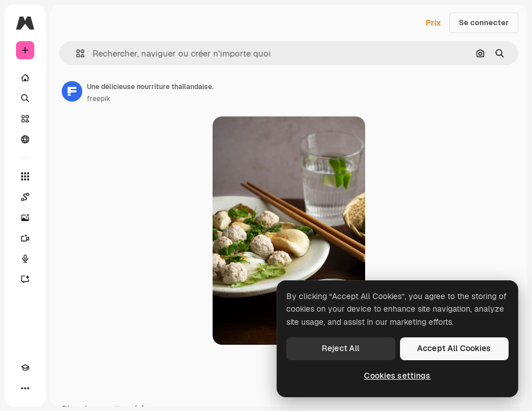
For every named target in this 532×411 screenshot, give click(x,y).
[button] (76, 53)
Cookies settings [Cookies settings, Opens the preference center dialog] (397, 376)
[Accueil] (25, 78)
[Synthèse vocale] (25, 259)
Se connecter (484, 23)
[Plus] (25, 388)
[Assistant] (25, 279)
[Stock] (25, 119)
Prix (433, 23)
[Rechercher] (25, 98)
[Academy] (25, 368)
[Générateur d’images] (25, 217)
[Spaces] (25, 197)
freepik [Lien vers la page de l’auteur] (99, 99)
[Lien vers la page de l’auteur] (72, 91)
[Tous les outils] (25, 176)
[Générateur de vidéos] (25, 238)
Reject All (341, 348)
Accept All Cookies (454, 348)
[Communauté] (25, 139)
